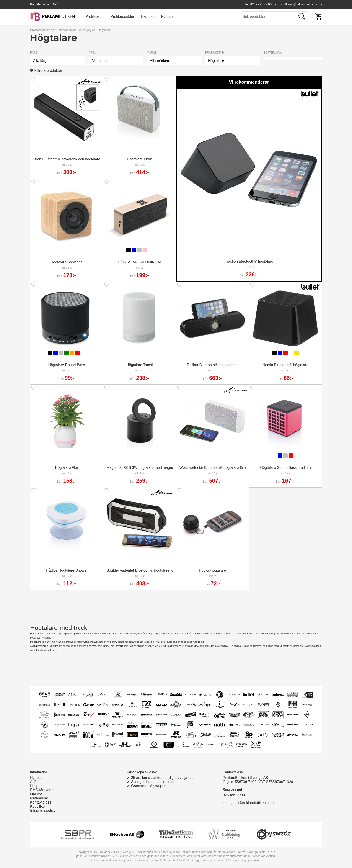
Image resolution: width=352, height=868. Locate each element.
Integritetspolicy (43, 810)
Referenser (39, 798)
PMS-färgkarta (42, 790)
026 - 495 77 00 (261, 4)
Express (148, 17)
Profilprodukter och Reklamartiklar (53, 30)
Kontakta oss (41, 802)
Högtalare (104, 30)
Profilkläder (95, 17)
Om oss (36, 794)
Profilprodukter (122, 17)
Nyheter (168, 17)
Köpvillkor (38, 806)
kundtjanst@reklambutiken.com (301, 4)
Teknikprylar (87, 30)
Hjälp (34, 786)
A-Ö (33, 782)
